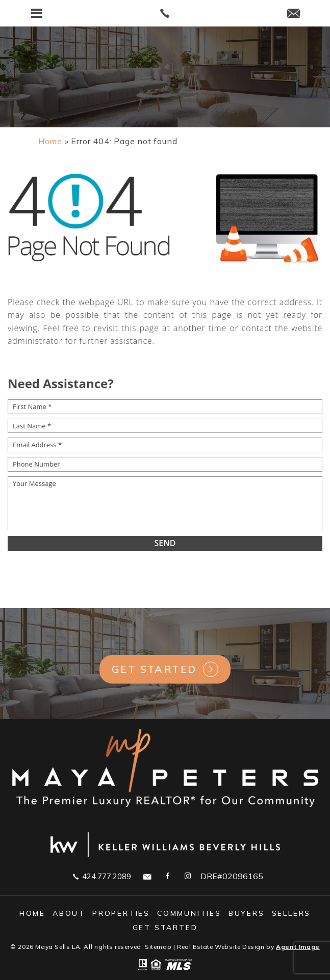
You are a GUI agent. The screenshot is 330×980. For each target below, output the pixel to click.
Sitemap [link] (158, 947)
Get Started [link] (154, 669)
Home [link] (32, 913)
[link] (165, 13)
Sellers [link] (291, 913)
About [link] (69, 913)
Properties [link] (121, 913)
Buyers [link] (247, 913)
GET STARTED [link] (165, 928)
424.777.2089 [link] (102, 876)
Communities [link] (189, 913)
